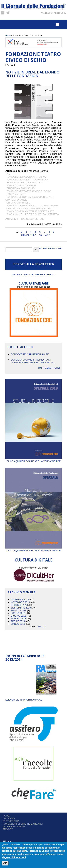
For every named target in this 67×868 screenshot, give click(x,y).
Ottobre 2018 (19, 605)
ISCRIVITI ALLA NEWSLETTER (33, 264)
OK (5, 864)
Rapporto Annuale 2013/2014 (25, 658)
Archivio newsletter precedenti (33, 275)
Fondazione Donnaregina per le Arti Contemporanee (30, 198)
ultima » (45, 235)
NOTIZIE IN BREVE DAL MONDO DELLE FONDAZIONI (32, 74)
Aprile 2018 (18, 621)
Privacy (8, 829)
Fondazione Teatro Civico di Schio (29, 191)
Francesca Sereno (32, 219)
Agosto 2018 (19, 610)
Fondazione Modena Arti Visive (26, 177)
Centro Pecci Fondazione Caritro (29, 208)
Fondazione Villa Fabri (21, 185)
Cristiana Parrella (19, 203)
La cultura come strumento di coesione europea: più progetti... (33, 361)
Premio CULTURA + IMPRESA (42, 214)
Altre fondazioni (14, 826)
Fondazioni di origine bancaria (23, 824)
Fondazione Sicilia (18, 180)
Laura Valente (16, 194)
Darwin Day (41, 180)
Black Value (14, 214)
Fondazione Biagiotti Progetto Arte (30, 211)
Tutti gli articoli (49, 368)
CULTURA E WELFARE (34, 283)
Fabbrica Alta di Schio (21, 188)
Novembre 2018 (20, 602)
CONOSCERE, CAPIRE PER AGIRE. (30, 354)
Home (8, 35)
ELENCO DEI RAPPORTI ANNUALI (24, 700)
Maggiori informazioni (14, 858)
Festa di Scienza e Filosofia (24, 183)
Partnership (11, 821)
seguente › (28, 235)
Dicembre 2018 (20, 600)
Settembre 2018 (21, 608)
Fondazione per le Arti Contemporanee (32, 206)
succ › (42, 627)
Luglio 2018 (18, 613)
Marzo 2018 (18, 624)
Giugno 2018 (18, 616)
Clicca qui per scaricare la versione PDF (33, 460)
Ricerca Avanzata (50, 248)
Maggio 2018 (18, 618)
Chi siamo (9, 818)
